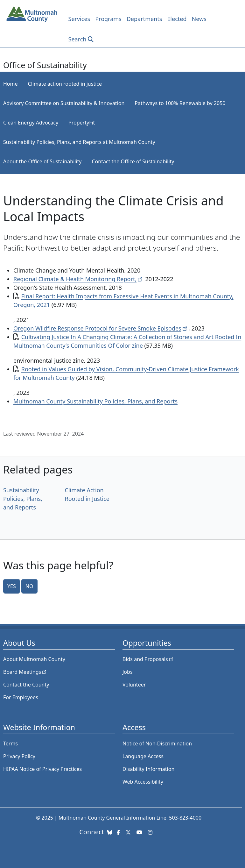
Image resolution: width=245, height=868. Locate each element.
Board (25, 672)
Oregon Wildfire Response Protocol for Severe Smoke (101, 328)
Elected (177, 19)
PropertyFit (82, 123)
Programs (108, 19)
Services (79, 19)
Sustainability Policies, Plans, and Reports (23, 499)
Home (10, 84)
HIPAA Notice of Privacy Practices (42, 769)
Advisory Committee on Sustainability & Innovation (64, 103)
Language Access (143, 756)
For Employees (21, 697)
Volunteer (134, 685)
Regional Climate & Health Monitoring (79, 279)
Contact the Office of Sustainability (133, 161)
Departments (144, 19)
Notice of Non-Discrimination (157, 743)
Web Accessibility (143, 782)
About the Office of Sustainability (42, 161)
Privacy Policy (19, 756)
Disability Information (148, 769)
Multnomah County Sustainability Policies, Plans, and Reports (95, 401)
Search (77, 39)
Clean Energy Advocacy (31, 123)
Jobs (128, 672)
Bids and (148, 659)
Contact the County (26, 685)
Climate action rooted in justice (65, 84)
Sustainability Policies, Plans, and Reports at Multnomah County (79, 142)
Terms (10, 743)
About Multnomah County (34, 659)
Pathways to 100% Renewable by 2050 (180, 103)
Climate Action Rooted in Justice (87, 494)
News (199, 19)
